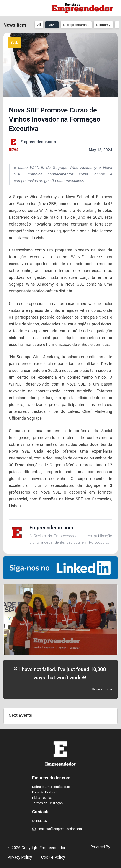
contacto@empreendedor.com (60, 829)
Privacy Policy (20, 857)
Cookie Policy (53, 857)
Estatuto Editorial (45, 792)
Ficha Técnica (42, 798)
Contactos (40, 821)
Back (14, 43)
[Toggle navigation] (7, 8)
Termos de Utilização (48, 803)
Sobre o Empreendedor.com (53, 787)
